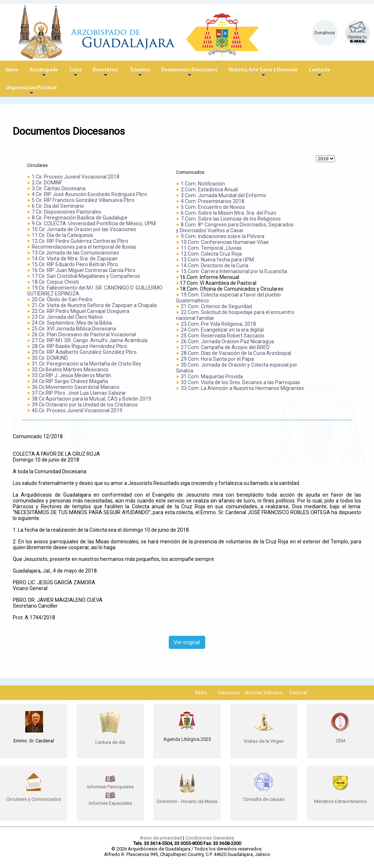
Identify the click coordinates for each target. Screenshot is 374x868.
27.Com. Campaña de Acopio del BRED (225, 347)
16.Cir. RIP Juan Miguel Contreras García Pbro (84, 270)
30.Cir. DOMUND (50, 358)
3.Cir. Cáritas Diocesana (59, 188)
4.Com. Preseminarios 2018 (213, 201)
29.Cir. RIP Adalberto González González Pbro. (85, 352)
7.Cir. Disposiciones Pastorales (66, 212)
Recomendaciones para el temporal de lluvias (84, 247)
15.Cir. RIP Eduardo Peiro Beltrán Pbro (75, 264)
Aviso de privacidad (161, 838)
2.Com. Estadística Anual (209, 190)
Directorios (105, 72)
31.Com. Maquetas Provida (212, 376)
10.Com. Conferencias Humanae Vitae (225, 242)
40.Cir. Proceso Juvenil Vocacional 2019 (77, 410)
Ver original (187, 642)
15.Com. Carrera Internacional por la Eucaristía (234, 271)
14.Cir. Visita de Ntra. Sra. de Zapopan (75, 259)
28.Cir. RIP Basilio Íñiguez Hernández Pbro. (80, 346)
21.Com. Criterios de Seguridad (216, 306)
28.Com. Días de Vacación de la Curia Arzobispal (236, 353)
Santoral (298, 693)
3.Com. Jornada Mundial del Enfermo (224, 195)
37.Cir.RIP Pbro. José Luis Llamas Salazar (79, 393)
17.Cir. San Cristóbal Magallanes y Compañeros (86, 276)
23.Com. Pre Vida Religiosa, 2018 (218, 324)
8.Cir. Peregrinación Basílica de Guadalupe (80, 218)
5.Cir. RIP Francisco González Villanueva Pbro (83, 200)
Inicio (12, 69)
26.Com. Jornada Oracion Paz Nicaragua (227, 341)
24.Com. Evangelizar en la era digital (222, 330)
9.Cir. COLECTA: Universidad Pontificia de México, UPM (94, 223)
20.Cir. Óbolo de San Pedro (62, 299)
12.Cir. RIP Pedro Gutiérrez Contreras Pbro (80, 241)
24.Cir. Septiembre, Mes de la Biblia (72, 323)
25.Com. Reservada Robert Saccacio (223, 336)
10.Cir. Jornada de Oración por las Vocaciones (84, 229)
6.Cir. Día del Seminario (58, 206)
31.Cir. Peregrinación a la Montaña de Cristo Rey (87, 364)
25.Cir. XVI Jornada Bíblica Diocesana (74, 329)
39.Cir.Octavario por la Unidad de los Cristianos (85, 405)
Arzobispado (44, 72)
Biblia (201, 693)
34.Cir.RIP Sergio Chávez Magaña (70, 381)
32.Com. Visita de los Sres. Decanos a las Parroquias (241, 382)
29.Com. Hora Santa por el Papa (217, 359)
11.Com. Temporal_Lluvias (211, 248)
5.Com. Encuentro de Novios (213, 207)
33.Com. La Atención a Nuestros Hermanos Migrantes (242, 388)
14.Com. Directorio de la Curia (215, 265)
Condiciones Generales (210, 838)
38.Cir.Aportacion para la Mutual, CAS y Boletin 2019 (91, 399)
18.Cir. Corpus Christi (55, 282)
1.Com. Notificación (203, 184)
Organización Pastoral (31, 90)
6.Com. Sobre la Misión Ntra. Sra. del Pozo (229, 213)
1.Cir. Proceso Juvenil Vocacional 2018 (76, 177)
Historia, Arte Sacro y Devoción (263, 72)
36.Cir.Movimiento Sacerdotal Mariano (76, 387)
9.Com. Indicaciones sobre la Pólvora (223, 236)
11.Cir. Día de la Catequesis (62, 235)
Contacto (320, 72)
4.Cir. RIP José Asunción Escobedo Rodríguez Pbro (89, 194)
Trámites (140, 72)
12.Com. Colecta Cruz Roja (211, 254)
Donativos (325, 33)
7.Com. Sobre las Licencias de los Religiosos (231, 219)
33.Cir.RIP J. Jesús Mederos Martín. (72, 375)
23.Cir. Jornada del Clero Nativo (67, 317)
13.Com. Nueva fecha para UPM (217, 260)
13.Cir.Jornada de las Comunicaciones (75, 253)
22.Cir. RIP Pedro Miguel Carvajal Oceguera (81, 311)
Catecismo (229, 693)
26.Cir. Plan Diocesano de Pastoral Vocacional (84, 334)
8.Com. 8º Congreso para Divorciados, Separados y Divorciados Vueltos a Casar (235, 227)
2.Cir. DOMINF (47, 183)
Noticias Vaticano (264, 693)
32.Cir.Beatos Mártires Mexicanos (70, 370)
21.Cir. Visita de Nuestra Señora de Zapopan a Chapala (94, 305)
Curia (75, 72)
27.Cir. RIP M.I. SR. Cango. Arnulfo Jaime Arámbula (90, 340)
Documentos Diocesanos (189, 72)
